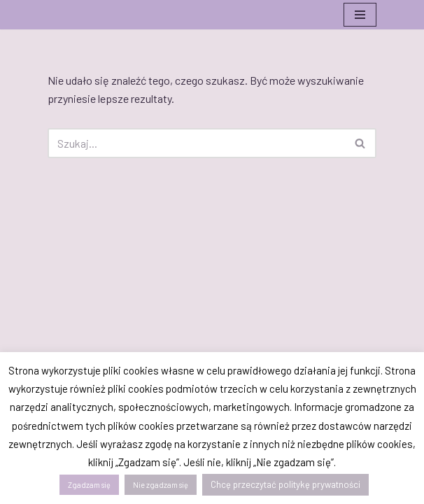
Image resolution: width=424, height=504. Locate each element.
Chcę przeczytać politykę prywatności (285, 484)
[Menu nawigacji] (360, 15)
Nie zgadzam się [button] (161, 485)
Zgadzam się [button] (89, 485)
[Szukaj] (196, 143)
